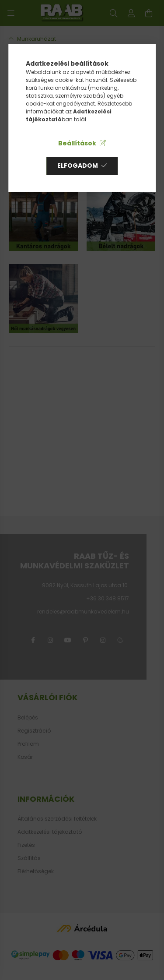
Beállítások (77, 143)
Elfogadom (78, 166)
